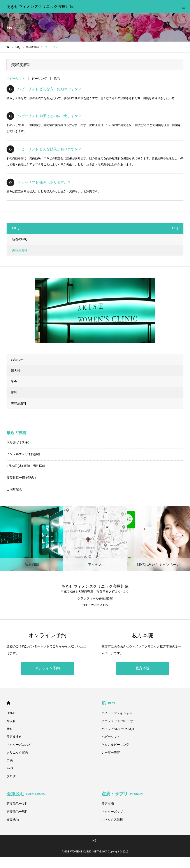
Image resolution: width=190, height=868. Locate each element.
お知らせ (17, 360)
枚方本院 (142, 668)
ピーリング (39, 79)
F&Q (10, 768)
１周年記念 (14, 489)
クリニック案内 (17, 752)
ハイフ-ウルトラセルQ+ (118, 729)
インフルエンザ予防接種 (23, 454)
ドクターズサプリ (114, 812)
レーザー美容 (111, 752)
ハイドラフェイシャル (117, 713)
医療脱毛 (26, 794)
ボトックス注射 (112, 819)
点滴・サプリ (122, 794)
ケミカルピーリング (115, 745)
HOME (8, 703)
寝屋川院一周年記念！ (22, 478)
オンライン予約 (47, 668)
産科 (14, 393)
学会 (14, 382)
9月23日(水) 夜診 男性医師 (26, 466)
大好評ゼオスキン (19, 442)
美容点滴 (108, 804)
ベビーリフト (16, 79)
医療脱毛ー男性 (17, 812)
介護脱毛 (13, 819)
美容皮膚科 (20, 250)
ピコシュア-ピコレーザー (119, 721)
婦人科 (16, 371)
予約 (10, 760)
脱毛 (57, 79)
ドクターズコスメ (19, 745)
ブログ (11, 776)
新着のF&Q (20, 239)
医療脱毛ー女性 (17, 804)
